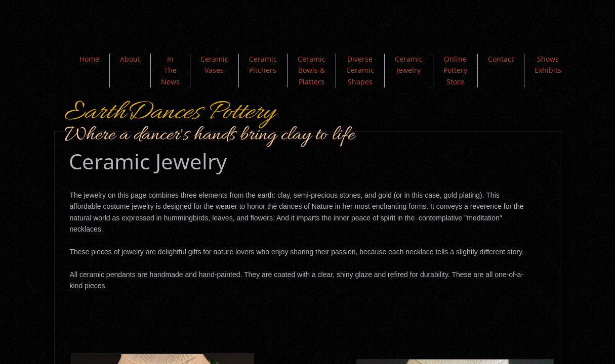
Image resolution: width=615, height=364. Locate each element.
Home (89, 59)
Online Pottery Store (455, 70)
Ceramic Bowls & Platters (312, 70)
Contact (501, 59)
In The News (170, 70)
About (130, 59)
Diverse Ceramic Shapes (360, 70)
